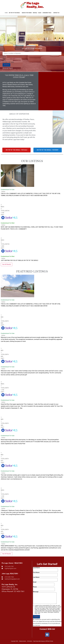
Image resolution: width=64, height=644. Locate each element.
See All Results (7, 264)
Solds (40, 13)
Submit (36, 617)
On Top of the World (15, 13)
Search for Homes (27, 13)
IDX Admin (30, 641)
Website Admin (23, 641)
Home (6, 13)
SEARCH (6, 65)
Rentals (35, 13)
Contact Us (56, 13)
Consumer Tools (47, 13)
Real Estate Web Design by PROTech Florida (43, 641)
